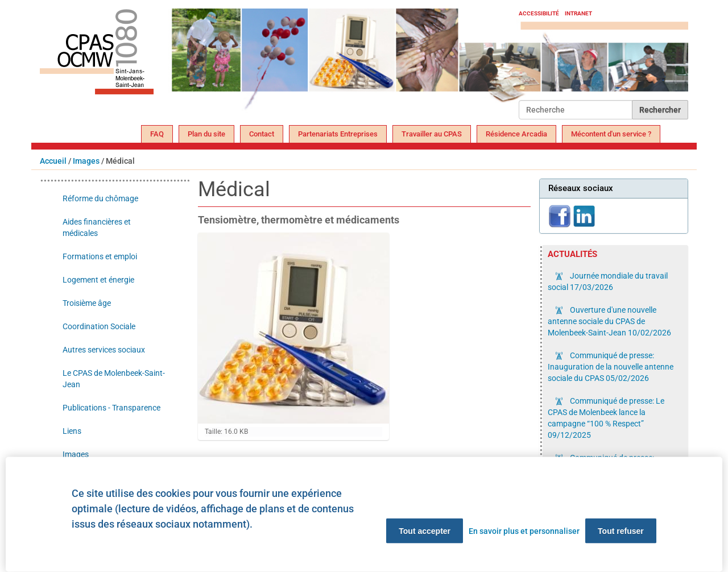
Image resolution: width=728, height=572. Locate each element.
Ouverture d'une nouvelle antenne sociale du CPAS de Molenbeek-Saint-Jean (609, 321)
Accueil (53, 161)
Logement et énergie (98, 280)
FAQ (157, 134)
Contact (262, 134)
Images (86, 161)
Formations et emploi (100, 256)
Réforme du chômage (100, 198)
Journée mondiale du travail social (608, 281)
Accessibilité (539, 13)
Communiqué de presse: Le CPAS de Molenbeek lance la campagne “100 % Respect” (606, 418)
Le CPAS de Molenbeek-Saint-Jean (114, 379)
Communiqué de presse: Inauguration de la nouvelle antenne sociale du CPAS (611, 367)
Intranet (578, 13)
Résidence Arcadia (516, 134)
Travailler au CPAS (432, 134)
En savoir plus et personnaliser (524, 531)
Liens (72, 431)
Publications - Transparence (111, 408)
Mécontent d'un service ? (611, 134)
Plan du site (206, 134)
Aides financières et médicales (97, 227)
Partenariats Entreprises (338, 134)
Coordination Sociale (99, 326)
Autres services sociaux (104, 350)
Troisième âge (87, 303)
